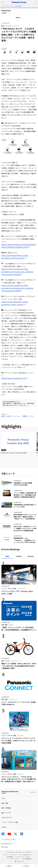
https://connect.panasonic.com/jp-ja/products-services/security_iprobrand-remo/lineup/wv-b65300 (17, 288)
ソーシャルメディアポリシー (13, 859)
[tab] (19, 556)
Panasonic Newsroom (10, 792)
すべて (3, 798)
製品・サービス (6, 26)
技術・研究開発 (6, 808)
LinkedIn (28, 852)
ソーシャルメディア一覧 (8, 839)
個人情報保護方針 (27, 859)
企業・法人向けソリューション (11, 416)
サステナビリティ (7, 817)
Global (32, 792)
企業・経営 (5, 803)
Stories (4, 827)
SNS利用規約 (10, 857)
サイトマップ (14, 855)
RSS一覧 (4, 847)
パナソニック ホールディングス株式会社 (11, 6)
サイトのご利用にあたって (26, 855)
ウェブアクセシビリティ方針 (22, 857)
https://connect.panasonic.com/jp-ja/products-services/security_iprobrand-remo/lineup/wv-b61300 (17, 272)
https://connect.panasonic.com (14, 378)
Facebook (10, 852)
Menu (18, 17)
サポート (6, 855)
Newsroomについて (7, 844)
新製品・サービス (28, 416)
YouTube (18, 852)
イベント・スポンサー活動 (10, 822)
